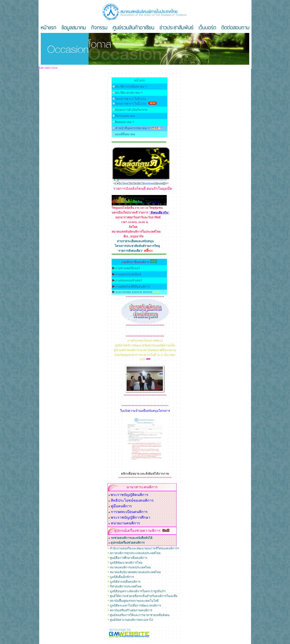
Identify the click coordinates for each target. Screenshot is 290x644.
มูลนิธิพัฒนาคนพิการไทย (126, 563)
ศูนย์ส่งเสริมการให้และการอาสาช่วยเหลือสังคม (140, 615)
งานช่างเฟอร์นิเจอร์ (128, 268)
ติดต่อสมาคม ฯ (124, 122)
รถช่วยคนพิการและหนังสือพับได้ (132, 538)
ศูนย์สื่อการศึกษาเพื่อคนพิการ (129, 558)
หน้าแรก (140, 80)
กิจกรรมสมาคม (125, 116)
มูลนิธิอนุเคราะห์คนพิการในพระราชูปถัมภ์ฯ (138, 591)
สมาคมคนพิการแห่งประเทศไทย (130, 567)
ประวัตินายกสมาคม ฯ (129, 93)
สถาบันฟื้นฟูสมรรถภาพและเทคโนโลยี (134, 601)
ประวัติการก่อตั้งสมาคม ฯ (131, 87)
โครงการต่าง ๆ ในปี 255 (130, 104)
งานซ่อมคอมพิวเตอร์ (129, 280)
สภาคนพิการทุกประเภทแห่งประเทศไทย (135, 553)
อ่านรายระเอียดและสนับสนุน (135, 241)
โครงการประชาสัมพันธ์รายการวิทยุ (137, 246)
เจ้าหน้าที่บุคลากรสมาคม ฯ (132, 128)
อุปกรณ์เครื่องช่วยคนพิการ (128, 543)
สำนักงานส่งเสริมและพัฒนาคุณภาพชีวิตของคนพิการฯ (144, 548)
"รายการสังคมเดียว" (135, 251)
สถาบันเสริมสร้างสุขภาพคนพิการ (131, 610)
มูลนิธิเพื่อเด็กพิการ (122, 577)
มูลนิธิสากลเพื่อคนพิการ (125, 582)
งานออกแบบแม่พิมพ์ (128, 274)
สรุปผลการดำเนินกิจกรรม (131, 110)
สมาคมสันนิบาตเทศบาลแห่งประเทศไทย (135, 572)
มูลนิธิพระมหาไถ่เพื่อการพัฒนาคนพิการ (135, 606)
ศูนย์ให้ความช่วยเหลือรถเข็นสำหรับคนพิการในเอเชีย (144, 596)
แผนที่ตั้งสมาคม (125, 134)
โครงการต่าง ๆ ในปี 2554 (130, 99)
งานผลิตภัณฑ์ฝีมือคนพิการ (133, 287)
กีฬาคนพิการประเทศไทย (126, 586)
